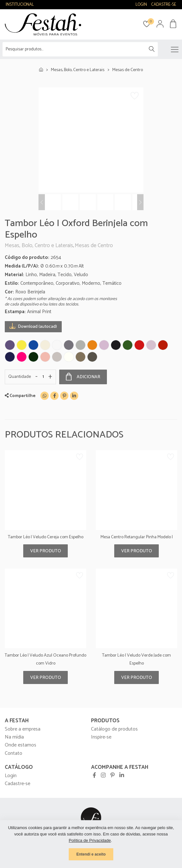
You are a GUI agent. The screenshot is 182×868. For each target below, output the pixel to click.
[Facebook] (54, 396)
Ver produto (46, 551)
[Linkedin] (74, 396)
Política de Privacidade (90, 840)
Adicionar (83, 377)
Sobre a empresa (23, 729)
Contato (14, 753)
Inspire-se (101, 737)
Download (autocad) (33, 326)
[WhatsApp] (45, 396)
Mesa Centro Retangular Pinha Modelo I (137, 537)
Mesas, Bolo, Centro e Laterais (78, 70)
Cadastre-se (17, 784)
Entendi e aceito (91, 854)
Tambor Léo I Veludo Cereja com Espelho (46, 537)
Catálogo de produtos (114, 729)
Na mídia (14, 737)
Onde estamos (21, 745)
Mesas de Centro (128, 70)
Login (11, 776)
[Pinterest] (64, 396)
